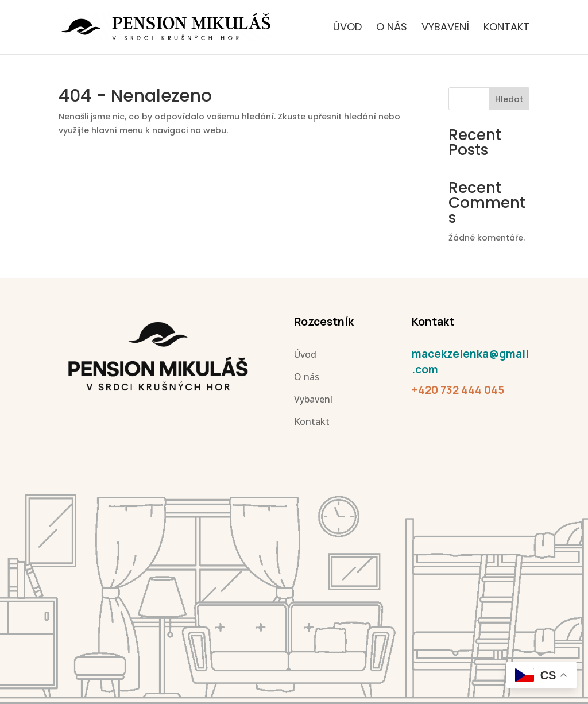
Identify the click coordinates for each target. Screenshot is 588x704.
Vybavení (445, 28)
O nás (392, 28)
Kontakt (506, 28)
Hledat (509, 99)
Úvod (347, 28)
